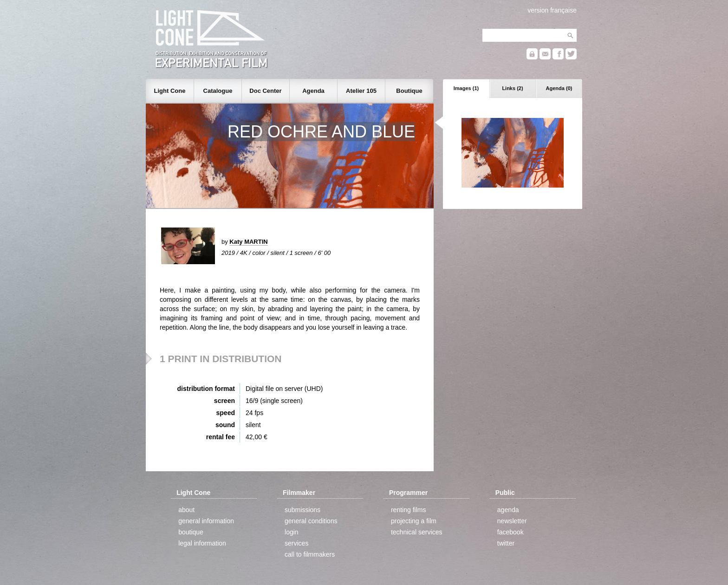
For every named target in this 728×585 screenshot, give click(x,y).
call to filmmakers (310, 554)
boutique (191, 532)
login (292, 532)
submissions (302, 510)
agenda (508, 510)
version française (552, 10)
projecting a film (414, 521)
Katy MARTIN (248, 242)
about (186, 510)
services (296, 543)
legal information (202, 543)
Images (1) (466, 88)
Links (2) (512, 88)
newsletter (512, 521)
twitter (506, 543)
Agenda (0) (559, 88)
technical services (417, 532)
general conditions (311, 521)
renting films (408, 510)
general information (206, 521)
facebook (510, 532)
